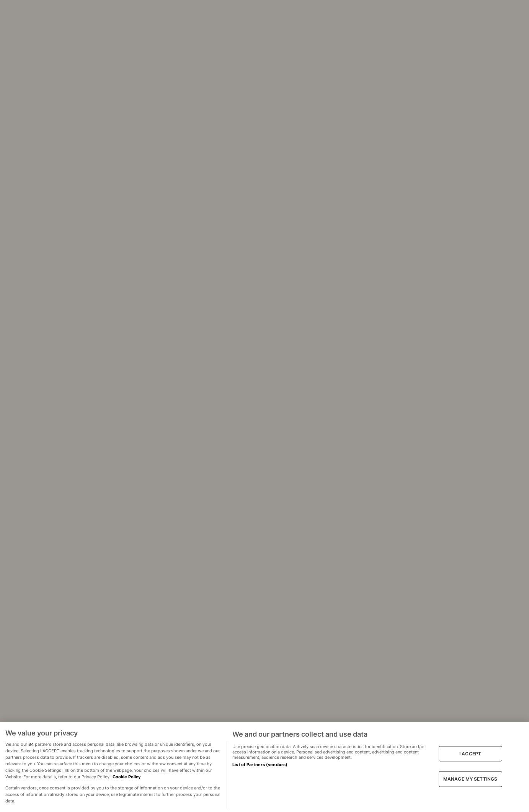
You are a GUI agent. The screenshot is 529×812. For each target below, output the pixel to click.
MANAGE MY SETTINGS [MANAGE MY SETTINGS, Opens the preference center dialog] (470, 779)
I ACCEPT (470, 754)
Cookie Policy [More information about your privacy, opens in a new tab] (127, 777)
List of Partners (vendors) (260, 765)
